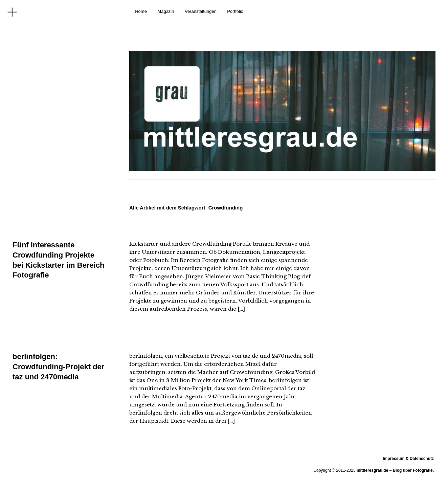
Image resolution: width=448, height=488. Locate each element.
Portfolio (235, 11)
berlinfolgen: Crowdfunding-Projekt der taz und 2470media (58, 367)
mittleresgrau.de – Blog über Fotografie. (395, 470)
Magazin (166, 11)
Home (141, 11)
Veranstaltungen (201, 11)
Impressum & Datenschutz (408, 459)
